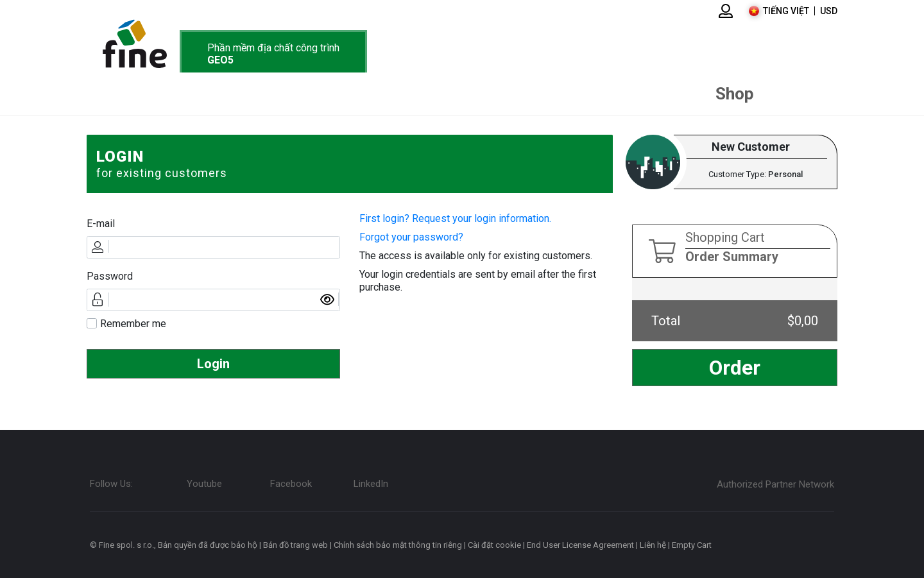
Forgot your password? (411, 237)
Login (213, 364)
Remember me (133, 324)
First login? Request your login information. (455, 218)
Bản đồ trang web (295, 545)
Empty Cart (692, 545)
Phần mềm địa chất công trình (273, 54)
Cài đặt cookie (494, 545)
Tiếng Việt (786, 11)
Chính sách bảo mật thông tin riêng (398, 545)
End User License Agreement (580, 545)
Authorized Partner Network (775, 484)
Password (110, 276)
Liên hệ (653, 545)
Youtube (204, 484)
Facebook (291, 484)
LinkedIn (371, 484)
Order (735, 368)
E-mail (101, 224)
